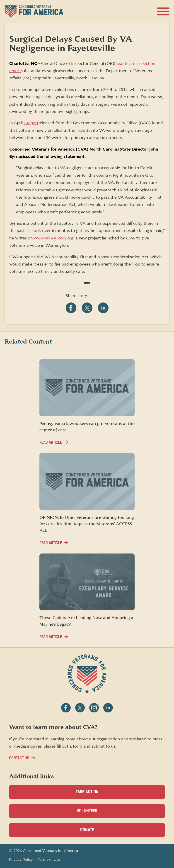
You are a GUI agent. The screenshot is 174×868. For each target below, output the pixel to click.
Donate (95, 833)
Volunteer (95, 813)
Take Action (87, 792)
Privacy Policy (21, 860)
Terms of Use (49, 860)
